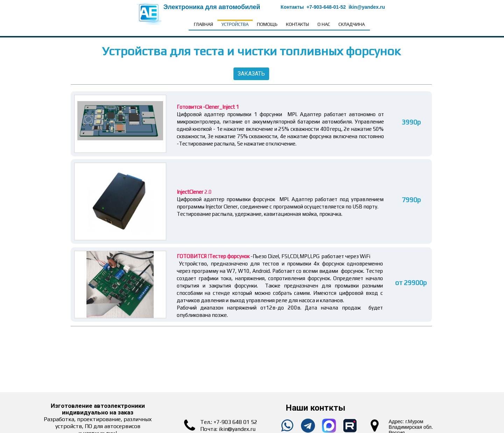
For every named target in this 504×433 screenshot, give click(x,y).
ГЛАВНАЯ (204, 24)
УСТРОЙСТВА (235, 24)
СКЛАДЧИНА (352, 24)
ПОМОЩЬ (267, 24)
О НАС (324, 24)
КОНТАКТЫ (297, 24)
